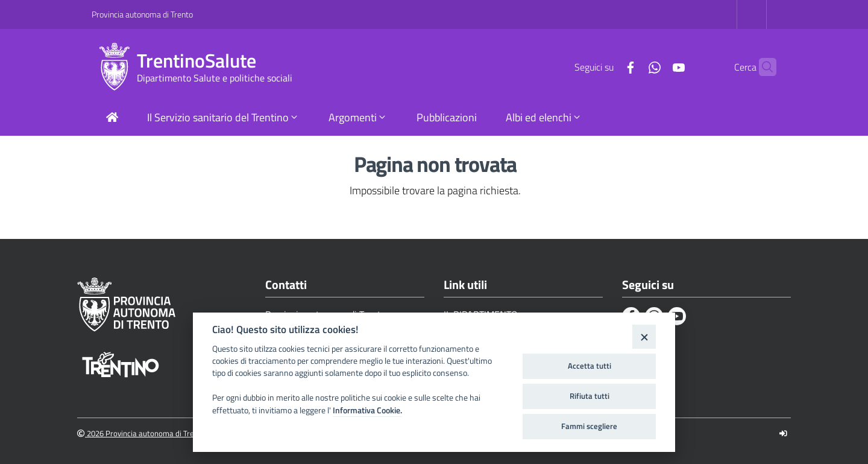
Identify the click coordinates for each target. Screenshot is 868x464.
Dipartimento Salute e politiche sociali (215, 78)
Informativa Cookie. (367, 410)
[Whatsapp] (631, 66)
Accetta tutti (590, 366)
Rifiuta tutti (590, 396)
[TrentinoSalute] (114, 67)
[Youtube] (655, 66)
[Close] (644, 336)
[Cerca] (762, 67)
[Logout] (783, 434)
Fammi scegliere (589, 426)
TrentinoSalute (197, 61)
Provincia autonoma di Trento (142, 14)
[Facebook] (607, 66)
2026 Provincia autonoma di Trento (141, 434)
